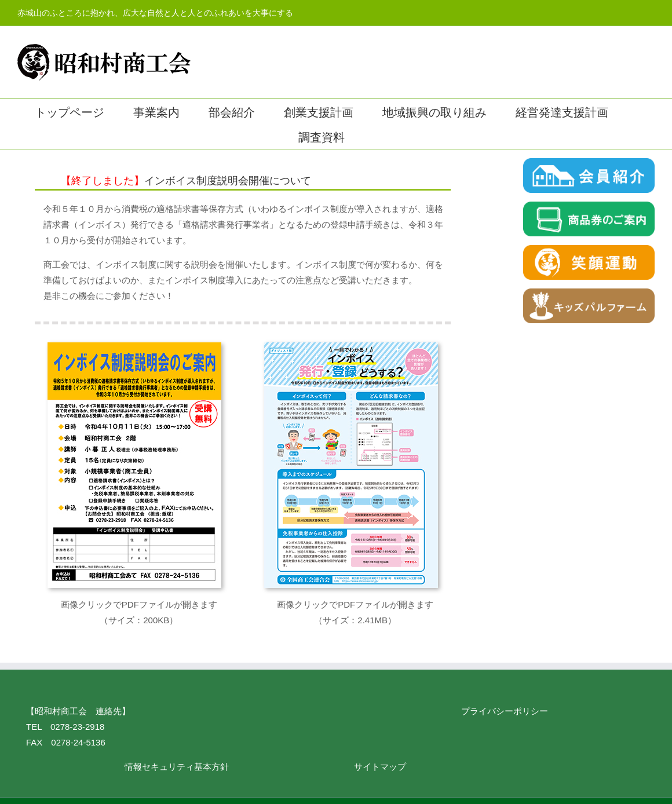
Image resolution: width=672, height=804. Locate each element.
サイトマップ (380, 767)
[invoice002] (351, 347)
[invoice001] (134, 347)
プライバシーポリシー (505, 711)
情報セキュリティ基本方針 (177, 767)
